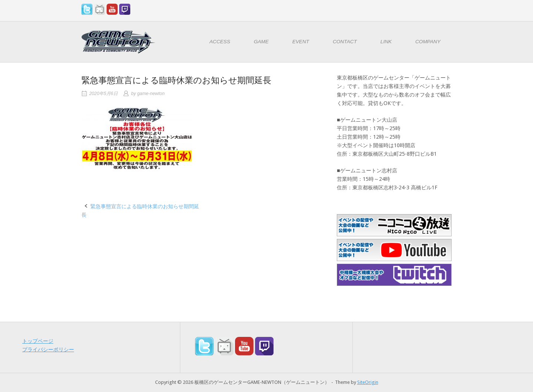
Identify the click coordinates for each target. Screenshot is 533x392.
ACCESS (220, 42)
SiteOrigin (368, 382)
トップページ (38, 341)
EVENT (301, 42)
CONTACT (345, 42)
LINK (386, 42)
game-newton (151, 94)
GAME (261, 42)
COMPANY (428, 42)
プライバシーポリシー (48, 349)
